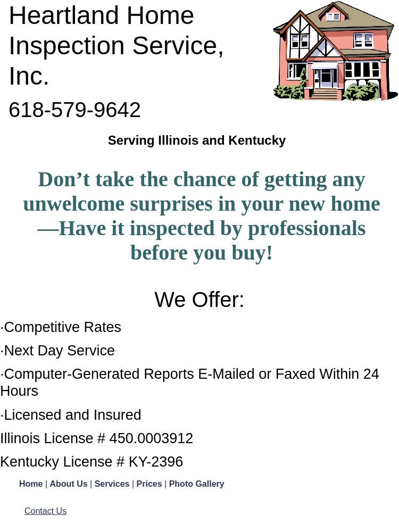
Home (32, 484)
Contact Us (45, 511)
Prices (151, 484)
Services (113, 484)
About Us (70, 484)
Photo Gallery (197, 484)
